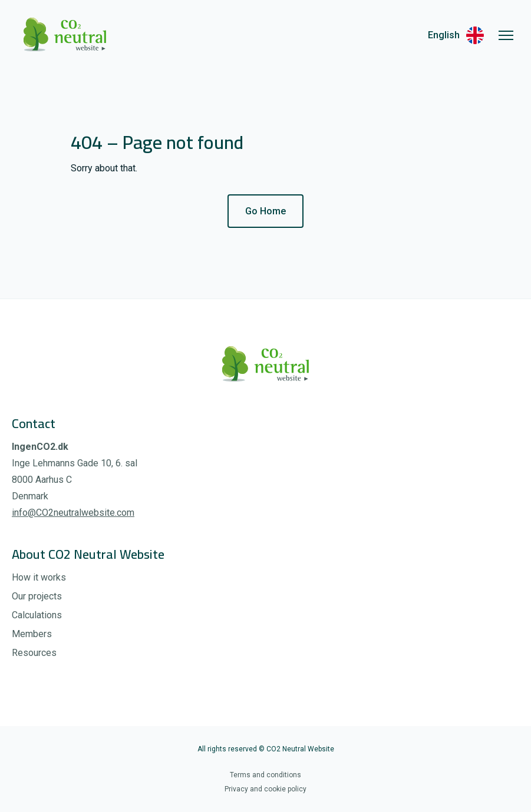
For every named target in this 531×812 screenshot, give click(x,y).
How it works (39, 577)
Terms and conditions (265, 775)
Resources (34, 653)
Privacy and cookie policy (265, 789)
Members (32, 634)
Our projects (37, 596)
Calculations (37, 615)
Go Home (265, 211)
